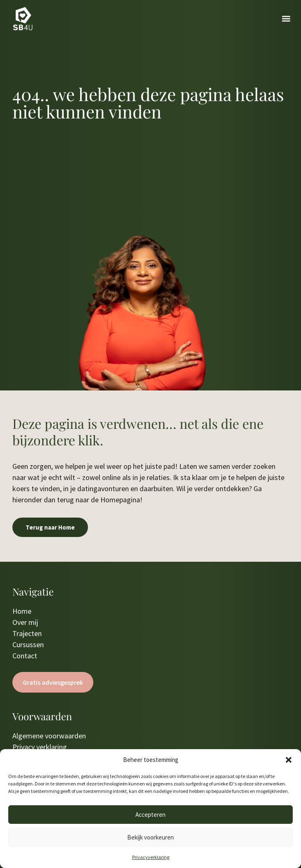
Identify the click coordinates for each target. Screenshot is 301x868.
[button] (289, 760)
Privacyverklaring (151, 857)
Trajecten (27, 633)
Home (22, 611)
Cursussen (28, 644)
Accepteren (150, 815)
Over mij (25, 622)
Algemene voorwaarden (49, 736)
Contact (25, 656)
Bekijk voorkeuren (150, 837)
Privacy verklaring (40, 747)
